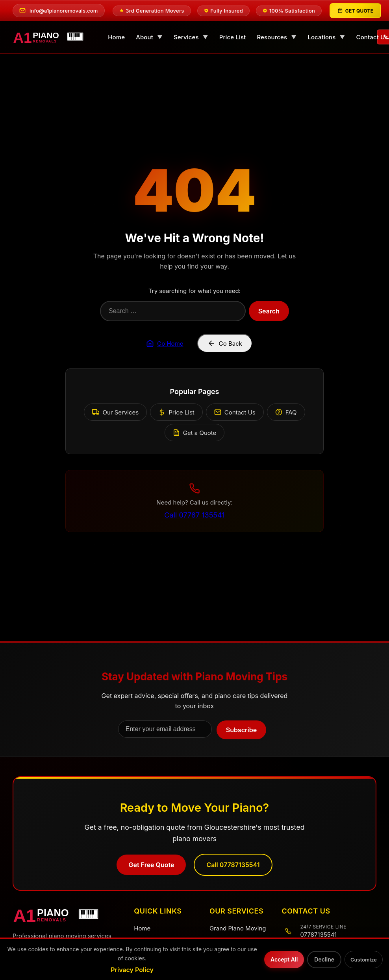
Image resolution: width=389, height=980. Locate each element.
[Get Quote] (355, 11)
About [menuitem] (149, 37)
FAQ (286, 412)
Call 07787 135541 (194, 515)
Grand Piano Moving (238, 928)
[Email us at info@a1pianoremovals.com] (59, 11)
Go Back (225, 343)
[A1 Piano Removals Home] (65, 915)
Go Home (165, 343)
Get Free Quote (151, 865)
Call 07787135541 (233, 865)
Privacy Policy (132, 970)
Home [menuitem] (116, 37)
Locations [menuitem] (326, 37)
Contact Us (235, 412)
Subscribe (241, 730)
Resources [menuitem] (277, 37)
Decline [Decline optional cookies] (324, 959)
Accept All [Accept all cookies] (284, 959)
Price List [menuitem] (233, 37)
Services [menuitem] (191, 37)
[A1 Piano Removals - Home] (52, 37)
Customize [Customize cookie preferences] (364, 960)
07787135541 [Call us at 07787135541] (319, 935)
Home (142, 928)
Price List (176, 412)
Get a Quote (195, 433)
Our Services (115, 412)
